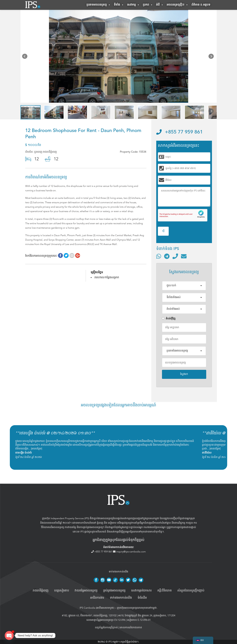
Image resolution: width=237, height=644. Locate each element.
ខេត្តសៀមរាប (62, 591)
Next (212, 57)
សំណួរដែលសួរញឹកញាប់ (191, 591)
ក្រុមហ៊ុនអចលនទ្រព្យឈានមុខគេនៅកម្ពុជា (137, 608)
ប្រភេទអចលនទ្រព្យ (99, 5)
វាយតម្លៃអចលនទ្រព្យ (86, 591)
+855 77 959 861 (180, 132)
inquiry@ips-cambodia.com (129, 552)
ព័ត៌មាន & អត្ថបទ (201, 5)
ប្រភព (148, 5)
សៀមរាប (112, 523)
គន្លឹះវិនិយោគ (165, 591)
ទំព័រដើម (142, 598)
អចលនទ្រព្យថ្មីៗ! (177, 5)
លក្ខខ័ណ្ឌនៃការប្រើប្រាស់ (106, 627)
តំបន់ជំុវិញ (169, 319)
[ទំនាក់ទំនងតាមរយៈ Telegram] (167, 256)
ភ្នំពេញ (100, 523)
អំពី (160, 5)
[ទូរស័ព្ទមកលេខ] (175, 256)
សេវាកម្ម (133, 5)
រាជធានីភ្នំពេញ (41, 591)
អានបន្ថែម (37, 449)
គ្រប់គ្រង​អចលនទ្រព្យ (114, 591)
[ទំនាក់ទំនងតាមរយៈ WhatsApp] (159, 256)
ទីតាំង (119, 5)
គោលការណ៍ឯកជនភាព (131, 627)
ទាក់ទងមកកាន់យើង (121, 598)
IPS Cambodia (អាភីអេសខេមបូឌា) (97, 608)
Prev (25, 57)
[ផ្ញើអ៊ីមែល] (184, 256)
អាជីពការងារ (97, 598)
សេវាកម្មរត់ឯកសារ (141, 591)
